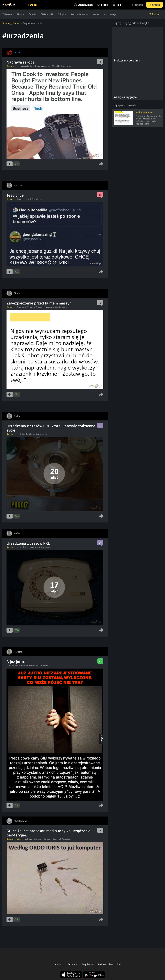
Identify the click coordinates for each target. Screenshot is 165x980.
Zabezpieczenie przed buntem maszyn (39, 303)
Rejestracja (155, 5)
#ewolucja (50, 547)
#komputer (39, 839)
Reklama (72, 964)
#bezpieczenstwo (28, 666)
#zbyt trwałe (66, 66)
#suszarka (31, 307)
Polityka (62, 14)
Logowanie (138, 5)
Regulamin (87, 964)
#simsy (39, 666)
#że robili (56, 66)
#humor (31, 547)
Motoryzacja (110, 14)
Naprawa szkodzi (21, 62)
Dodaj (34, 5)
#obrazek (10, 666)
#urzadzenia (35, 66)
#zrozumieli (46, 66)
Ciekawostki (47, 14)
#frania (32, 434)
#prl (19, 434)
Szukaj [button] (156, 14)
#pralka (25, 434)
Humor (21, 14)
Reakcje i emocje (79, 14)
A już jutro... (16, 662)
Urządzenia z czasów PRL (28, 543)
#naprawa (21, 307)
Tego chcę (15, 195)
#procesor (48, 839)
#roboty (39, 307)
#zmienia (25, 66)
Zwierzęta (7, 14)
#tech (18, 666)
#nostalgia (22, 547)
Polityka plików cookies (110, 964)
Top (119, 5)
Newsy (96, 14)
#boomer (21, 199)
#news (45, 666)
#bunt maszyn (61, 307)
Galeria (32, 14)
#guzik (28, 199)
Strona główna (11, 23)
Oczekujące (85, 5)
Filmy (105, 5)
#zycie (38, 547)
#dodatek (57, 839)
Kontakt (59, 964)
